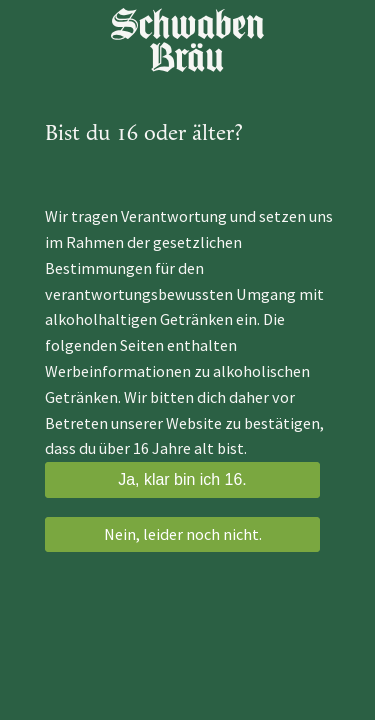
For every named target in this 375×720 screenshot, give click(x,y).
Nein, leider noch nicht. (183, 534)
